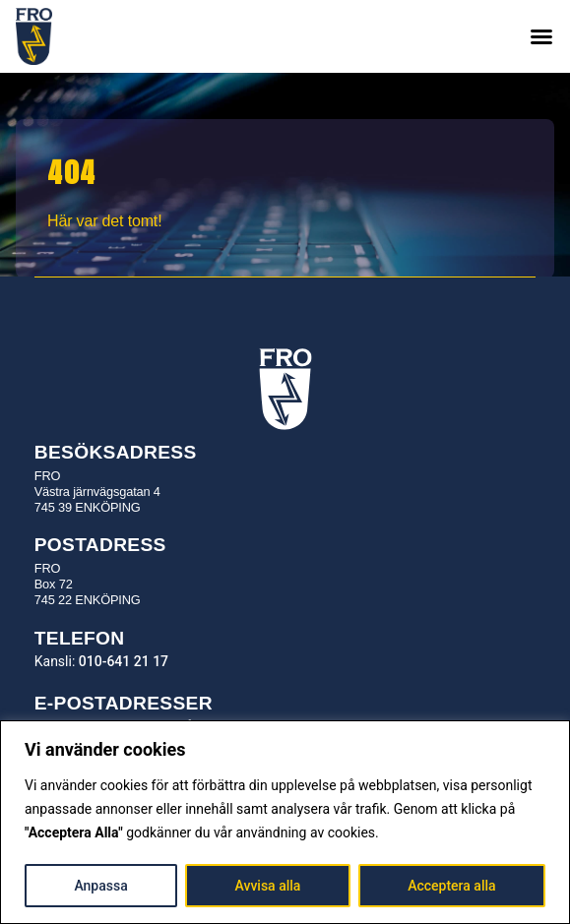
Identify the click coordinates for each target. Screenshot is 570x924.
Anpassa (100, 886)
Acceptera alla (451, 886)
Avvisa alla (268, 886)
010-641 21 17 (124, 661)
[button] (541, 36)
